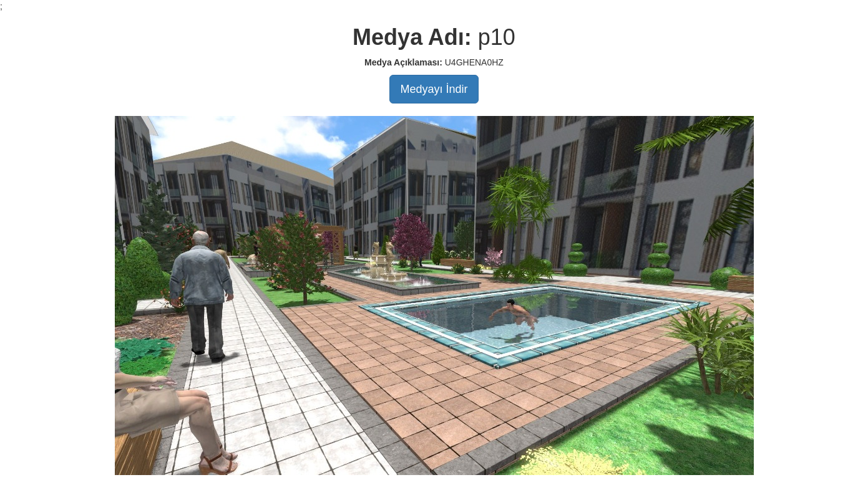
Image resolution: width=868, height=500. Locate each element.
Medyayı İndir (434, 89)
